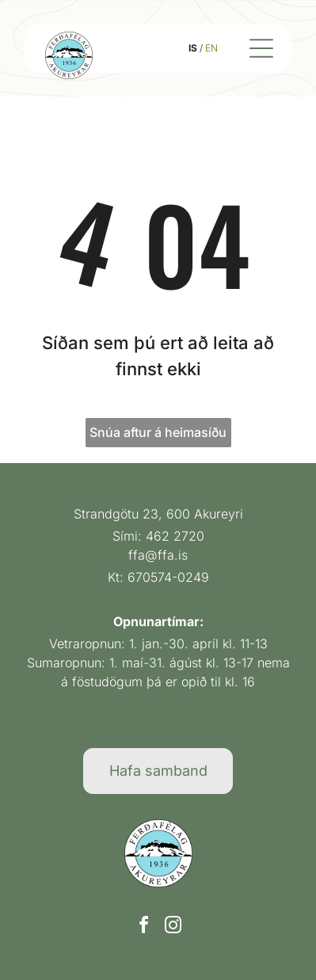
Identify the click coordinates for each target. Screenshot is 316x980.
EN (211, 48)
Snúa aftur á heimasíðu (158, 432)
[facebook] (143, 927)
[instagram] (173, 927)
